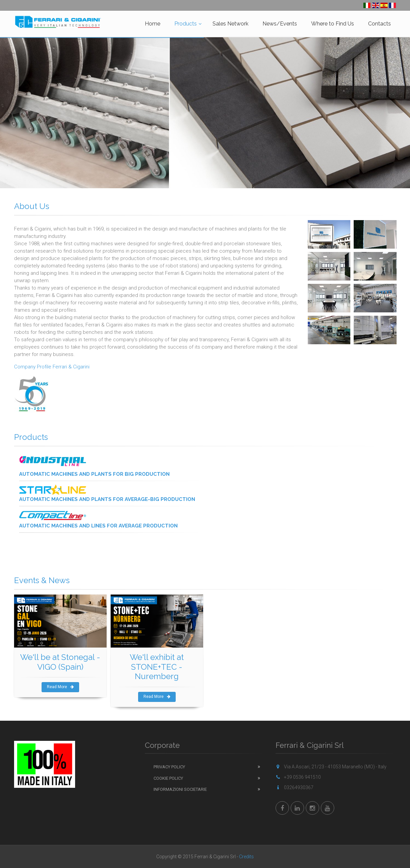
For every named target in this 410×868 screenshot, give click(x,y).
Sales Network (230, 24)
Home (153, 24)
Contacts (379, 24)
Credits (246, 857)
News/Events (280, 24)
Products (186, 24)
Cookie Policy (168, 778)
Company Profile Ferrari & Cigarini (52, 367)
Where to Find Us (333, 24)
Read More (60, 687)
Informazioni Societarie (180, 789)
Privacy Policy (169, 767)
